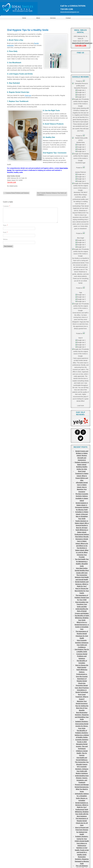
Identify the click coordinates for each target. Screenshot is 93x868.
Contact (68, 18)
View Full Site (46, 864)
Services (53, 18)
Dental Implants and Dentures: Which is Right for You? (82, 257)
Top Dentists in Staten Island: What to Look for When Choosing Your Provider (82, 225)
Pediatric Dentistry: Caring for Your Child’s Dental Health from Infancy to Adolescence (82, 514)
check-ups (28, 95)
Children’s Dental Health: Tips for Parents (82, 426)
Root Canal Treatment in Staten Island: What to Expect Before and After (82, 149)
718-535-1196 (67, 9)
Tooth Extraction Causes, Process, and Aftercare (82, 744)
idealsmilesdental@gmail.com (70, 12)
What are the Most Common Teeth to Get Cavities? (82, 631)
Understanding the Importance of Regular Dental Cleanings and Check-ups (82, 595)
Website (5, 239)
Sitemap (52, 860)
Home (24, 18)
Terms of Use (43, 860)
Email (5, 232)
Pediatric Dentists (82, 803)
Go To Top (87, 842)
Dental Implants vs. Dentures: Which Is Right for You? (82, 478)
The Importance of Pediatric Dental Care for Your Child (82, 270)
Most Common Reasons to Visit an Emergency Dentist (82, 643)
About (38, 18)
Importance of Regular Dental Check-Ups (82, 354)
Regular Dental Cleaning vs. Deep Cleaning (82, 751)
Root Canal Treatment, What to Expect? (82, 370)
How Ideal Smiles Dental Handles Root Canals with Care (82, 244)
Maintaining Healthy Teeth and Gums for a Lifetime (82, 586)
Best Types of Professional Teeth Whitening (82, 715)
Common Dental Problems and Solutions (16, 193)
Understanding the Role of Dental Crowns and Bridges (82, 284)
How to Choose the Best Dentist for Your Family (82, 264)
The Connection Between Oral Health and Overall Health (82, 250)
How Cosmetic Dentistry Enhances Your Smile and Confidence (52, 194)
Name (5, 225)
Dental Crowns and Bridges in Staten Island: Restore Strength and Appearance (82, 128)
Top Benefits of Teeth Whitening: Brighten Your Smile (82, 291)
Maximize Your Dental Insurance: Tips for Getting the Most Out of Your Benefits (82, 379)
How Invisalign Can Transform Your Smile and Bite (82, 277)
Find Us (43, 813)
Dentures (82, 778)
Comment (7, 206)
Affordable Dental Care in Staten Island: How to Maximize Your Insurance (82, 160)
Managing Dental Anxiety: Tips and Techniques (82, 419)
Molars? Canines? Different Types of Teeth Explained (82, 654)
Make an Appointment (12, 813)
